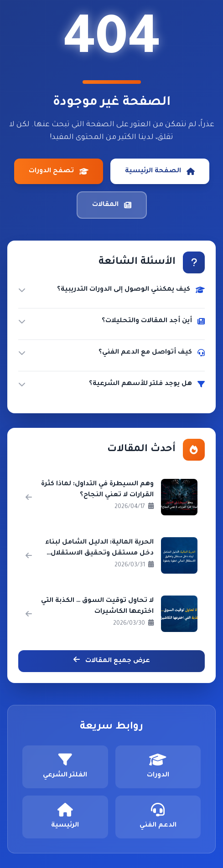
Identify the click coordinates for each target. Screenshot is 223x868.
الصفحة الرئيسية (160, 171)
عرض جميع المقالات (112, 660)
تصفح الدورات (59, 171)
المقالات (112, 205)
